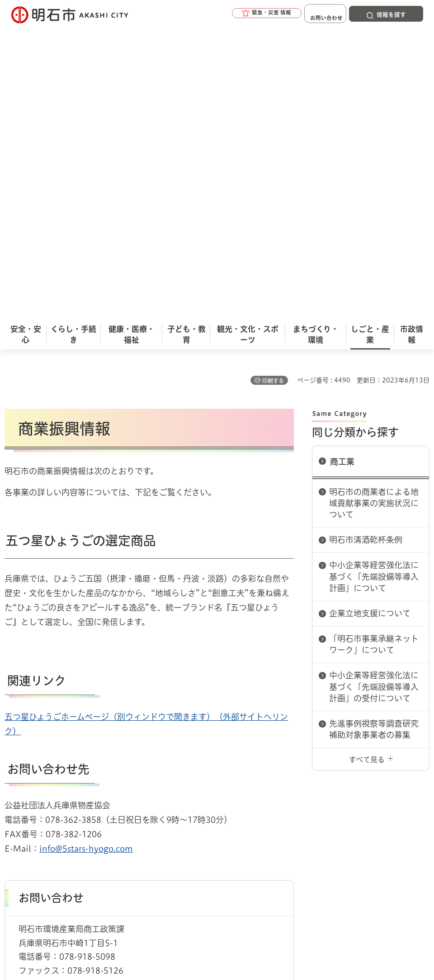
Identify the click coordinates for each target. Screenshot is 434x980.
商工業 (342, 155)
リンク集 (61, 793)
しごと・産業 (50, 747)
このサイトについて (79, 779)
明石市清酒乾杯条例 (366, 233)
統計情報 (263, 905)
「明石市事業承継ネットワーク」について (374, 338)
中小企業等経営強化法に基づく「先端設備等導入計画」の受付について (374, 380)
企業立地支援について (370, 307)
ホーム (14, 747)
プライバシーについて (333, 779)
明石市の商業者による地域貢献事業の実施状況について (374, 196)
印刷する (273, 74)
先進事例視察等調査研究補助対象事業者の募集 (374, 422)
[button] (244, 14)
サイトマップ (136, 793)
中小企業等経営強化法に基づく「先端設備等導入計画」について (374, 270)
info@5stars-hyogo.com (86, 542)
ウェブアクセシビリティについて (204, 779)
